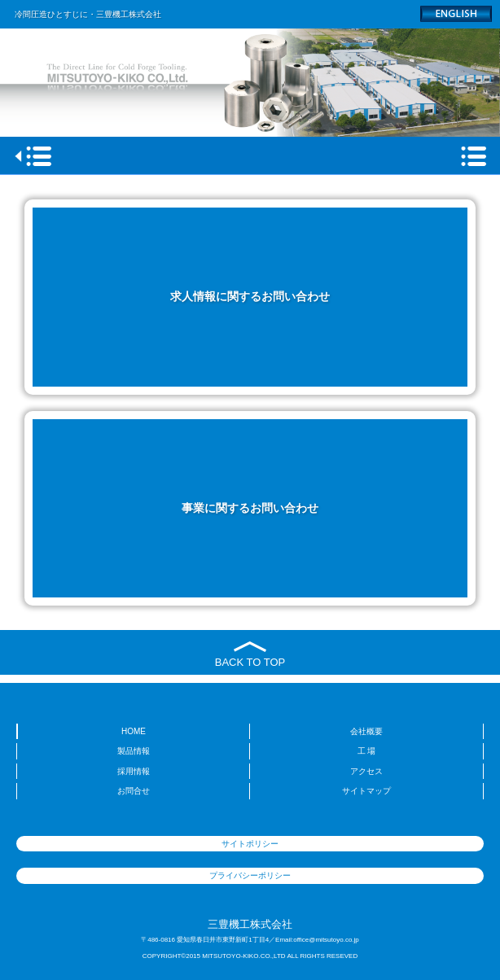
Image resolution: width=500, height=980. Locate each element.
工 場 (367, 751)
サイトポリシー (250, 844)
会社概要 (366, 731)
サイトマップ (366, 791)
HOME (134, 731)
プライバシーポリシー (250, 875)
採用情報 (134, 771)
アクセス (366, 771)
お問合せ (134, 791)
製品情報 (134, 751)
